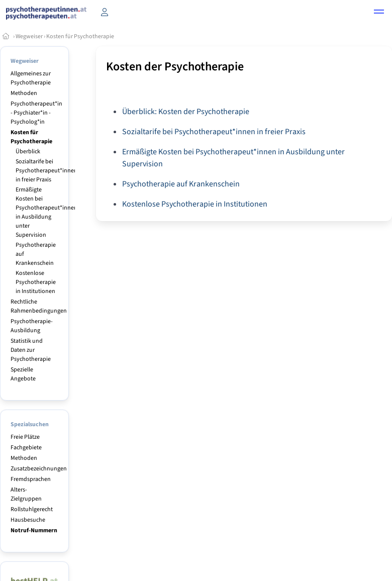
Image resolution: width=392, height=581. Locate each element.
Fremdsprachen (31, 479)
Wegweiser (29, 36)
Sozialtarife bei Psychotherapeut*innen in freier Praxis (46, 171)
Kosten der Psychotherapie (175, 67)
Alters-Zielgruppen (26, 494)
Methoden (24, 93)
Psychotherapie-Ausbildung (32, 326)
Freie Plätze (25, 437)
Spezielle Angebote (23, 374)
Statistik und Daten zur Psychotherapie (31, 350)
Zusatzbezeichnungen (39, 469)
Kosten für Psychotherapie (80, 36)
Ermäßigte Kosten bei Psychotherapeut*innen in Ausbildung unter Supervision (46, 212)
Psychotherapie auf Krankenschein (181, 184)
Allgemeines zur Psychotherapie (31, 78)
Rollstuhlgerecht (32, 509)
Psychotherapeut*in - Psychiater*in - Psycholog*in (36, 113)
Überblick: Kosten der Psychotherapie (186, 112)
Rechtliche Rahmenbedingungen (39, 306)
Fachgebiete (26, 448)
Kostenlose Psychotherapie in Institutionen (36, 282)
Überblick (28, 152)
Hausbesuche (28, 520)
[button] (379, 13)
